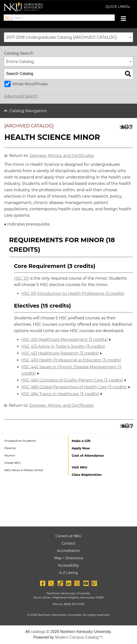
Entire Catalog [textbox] (20, 62)
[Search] (9, 18)
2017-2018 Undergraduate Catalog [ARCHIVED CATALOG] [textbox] (61, 37)
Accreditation (69, 551)
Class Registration (87, 475)
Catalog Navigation (28, 111)
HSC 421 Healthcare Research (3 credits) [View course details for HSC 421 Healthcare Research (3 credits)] (60, 353)
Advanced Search (21, 96)
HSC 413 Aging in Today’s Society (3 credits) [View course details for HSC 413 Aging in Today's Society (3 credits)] (63, 346)
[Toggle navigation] (126, 19)
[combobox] (68, 37)
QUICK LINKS (118, 7)
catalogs (38, 632)
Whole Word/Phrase (30, 84)
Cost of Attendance (88, 455)
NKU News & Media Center (24, 470)
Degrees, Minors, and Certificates (62, 156)
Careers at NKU (68, 536)
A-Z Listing (68, 573)
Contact (68, 543)
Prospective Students (20, 441)
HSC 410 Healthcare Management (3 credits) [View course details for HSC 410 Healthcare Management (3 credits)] (65, 340)
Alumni (10, 455)
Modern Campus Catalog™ (79, 637)
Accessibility (68, 565)
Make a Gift (81, 441)
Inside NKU (13, 463)
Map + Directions (68, 558)
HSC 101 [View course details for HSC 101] (21, 278)
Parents (10, 448)
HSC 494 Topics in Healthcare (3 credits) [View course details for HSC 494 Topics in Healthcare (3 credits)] (60, 394)
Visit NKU (80, 467)
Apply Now (81, 448)
